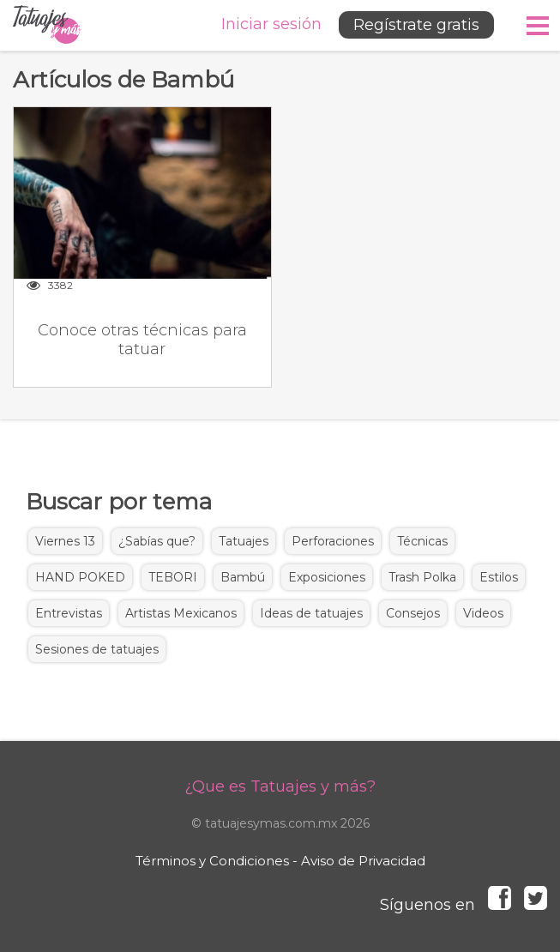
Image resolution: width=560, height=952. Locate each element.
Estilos (499, 577)
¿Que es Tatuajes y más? (280, 786)
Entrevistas (69, 613)
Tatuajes (244, 541)
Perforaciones (333, 541)
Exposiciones (327, 577)
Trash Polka (422, 577)
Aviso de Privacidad (363, 861)
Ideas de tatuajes (311, 613)
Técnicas (422, 541)
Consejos (413, 613)
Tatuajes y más (47, 25)
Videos (483, 613)
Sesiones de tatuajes (97, 649)
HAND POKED (80, 577)
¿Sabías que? (157, 541)
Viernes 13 (65, 541)
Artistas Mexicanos (181, 613)
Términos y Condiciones (212, 861)
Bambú (243, 577)
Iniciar (271, 24)
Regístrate (416, 25)
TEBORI (173, 577)
